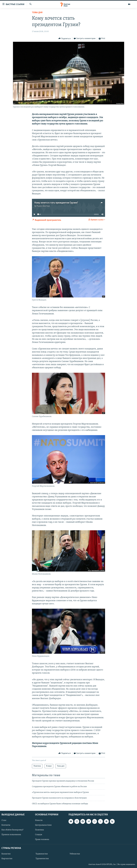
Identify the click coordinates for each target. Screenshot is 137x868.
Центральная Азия (43, 825)
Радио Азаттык (43, 206)
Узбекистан (75, 854)
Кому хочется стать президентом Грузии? (56, 203)
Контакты (6, 825)
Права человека (42, 839)
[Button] (64, 39)
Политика (39, 830)
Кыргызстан (7, 859)
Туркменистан (42, 859)
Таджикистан (42, 854)
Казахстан (6, 854)
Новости (39, 820)
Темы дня (37, 13)
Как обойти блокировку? (12, 830)
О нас (4, 820)
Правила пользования (11, 835)
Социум (39, 835)
